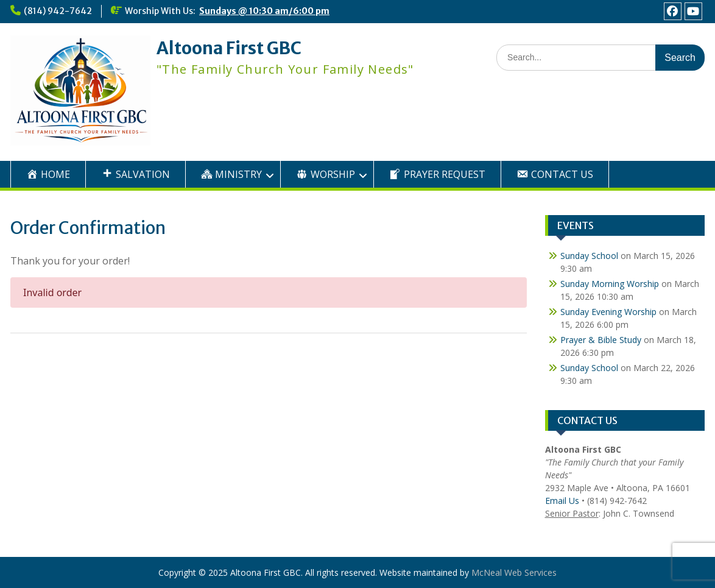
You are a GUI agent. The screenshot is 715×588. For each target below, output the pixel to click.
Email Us (562, 501)
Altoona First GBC (229, 48)
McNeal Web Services (514, 572)
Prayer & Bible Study (601, 340)
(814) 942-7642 (58, 11)
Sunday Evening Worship (608, 312)
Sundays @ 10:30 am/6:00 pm (264, 11)
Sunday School (589, 256)
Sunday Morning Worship (610, 284)
